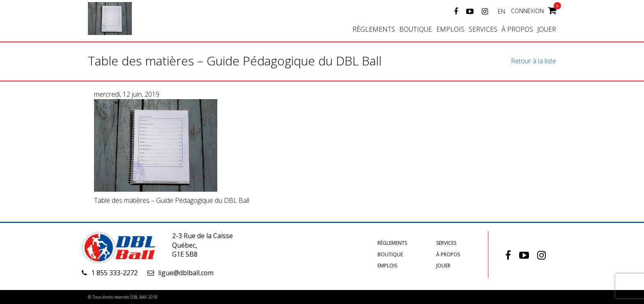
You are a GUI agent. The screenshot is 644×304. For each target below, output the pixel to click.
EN (501, 11)
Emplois (450, 29)
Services (483, 29)
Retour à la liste (534, 61)
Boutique (416, 29)
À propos (517, 29)
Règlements (374, 29)
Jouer (547, 29)
